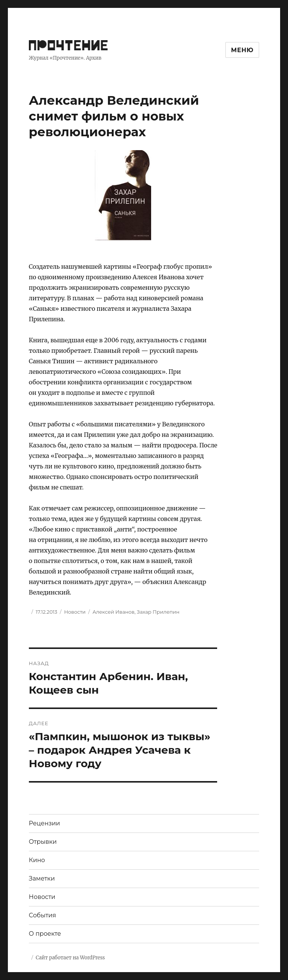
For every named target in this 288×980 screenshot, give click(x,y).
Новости (75, 612)
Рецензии (44, 823)
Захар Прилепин (158, 612)
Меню (242, 50)
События (43, 915)
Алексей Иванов (114, 612)
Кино (37, 860)
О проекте (45, 934)
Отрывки (43, 842)
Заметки (42, 878)
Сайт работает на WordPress (70, 958)
